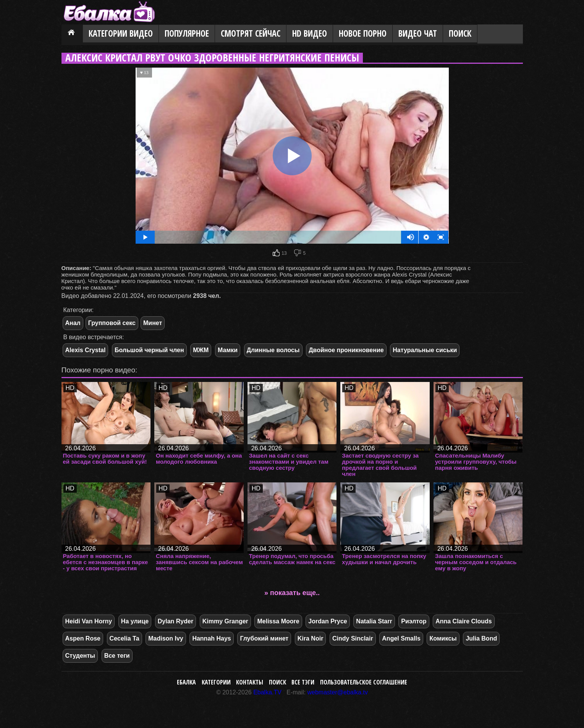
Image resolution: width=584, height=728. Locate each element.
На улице (135, 621)
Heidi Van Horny (89, 621)
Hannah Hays (211, 638)
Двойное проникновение (346, 350)
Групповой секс (112, 323)
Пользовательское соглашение (364, 682)
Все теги (117, 656)
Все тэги (303, 682)
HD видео (310, 33)
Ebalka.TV (267, 692)
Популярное (187, 33)
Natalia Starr (374, 621)
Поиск (460, 33)
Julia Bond (481, 638)
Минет (153, 323)
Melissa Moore (278, 621)
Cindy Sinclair (353, 638)
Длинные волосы (273, 350)
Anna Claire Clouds (464, 621)
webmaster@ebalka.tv (338, 692)
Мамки (228, 350)
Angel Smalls (401, 638)
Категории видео (121, 33)
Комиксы (443, 638)
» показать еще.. (292, 593)
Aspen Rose (83, 638)
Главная (72, 34)
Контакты (250, 682)
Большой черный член (149, 350)
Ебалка (186, 682)
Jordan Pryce (328, 621)
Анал (73, 323)
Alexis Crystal (86, 350)
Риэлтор (414, 621)
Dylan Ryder (176, 621)
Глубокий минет (264, 638)
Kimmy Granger (225, 621)
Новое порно (363, 33)
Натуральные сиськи (425, 350)
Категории (216, 682)
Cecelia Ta (125, 638)
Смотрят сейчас (251, 33)
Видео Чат (418, 33)
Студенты (80, 656)
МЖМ (201, 350)
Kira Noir (311, 638)
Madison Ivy (166, 638)
